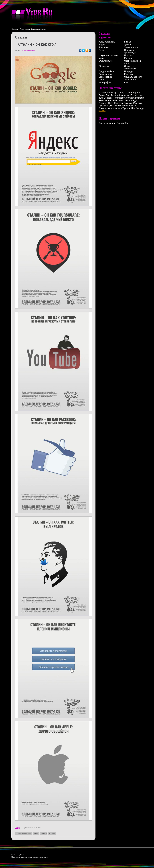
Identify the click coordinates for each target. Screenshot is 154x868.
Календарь (112, 93)
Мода (101, 58)
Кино (121, 93)
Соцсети (44, 833)
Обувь (124, 108)
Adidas (132, 108)
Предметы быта (106, 71)
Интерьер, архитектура (130, 51)
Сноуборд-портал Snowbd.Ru (113, 123)
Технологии (130, 80)
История (52, 833)
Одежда (140, 108)
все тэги (102, 111)
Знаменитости (131, 47)
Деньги (133, 106)
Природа (129, 71)
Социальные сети (28, 50)
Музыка (128, 58)
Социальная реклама (24, 833)
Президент (104, 106)
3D (126, 93)
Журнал (15, 29)
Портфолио (25, 29)
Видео (102, 45)
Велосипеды (131, 100)
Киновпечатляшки (39, 29)
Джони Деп (104, 95)
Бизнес (128, 42)
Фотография (105, 82)
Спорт (102, 80)
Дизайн (128, 45)
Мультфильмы (106, 61)
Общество (104, 66)
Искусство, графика (108, 55)
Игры (101, 50)
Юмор (36, 833)
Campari (130, 98)
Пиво (111, 103)
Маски (125, 106)
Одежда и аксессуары (130, 67)
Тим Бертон (134, 93)
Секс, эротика (105, 77)
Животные (104, 47)
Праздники (116, 106)
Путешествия (105, 74)
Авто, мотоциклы (107, 42)
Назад (17, 828)
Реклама (128, 74)
